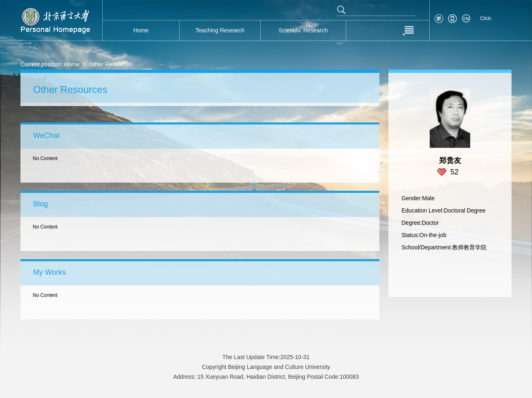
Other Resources (111, 64)
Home (72, 64)
